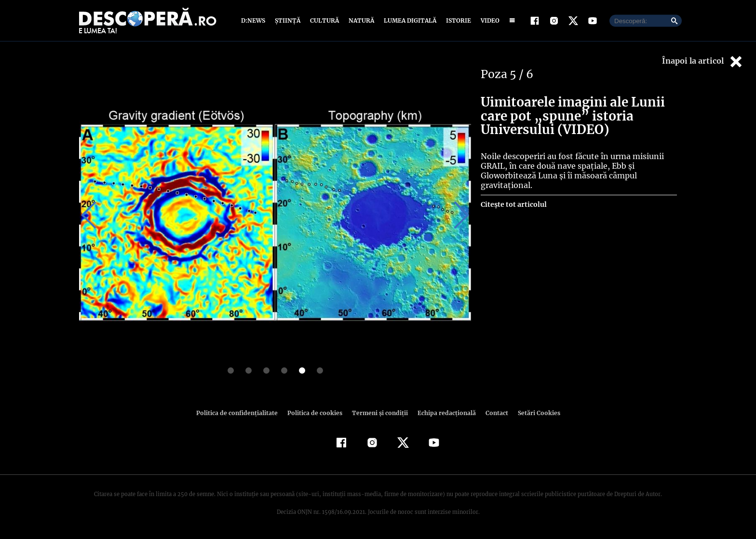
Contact (493, 413)
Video (488, 20)
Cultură (324, 20)
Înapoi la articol (703, 61)
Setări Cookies (534, 413)
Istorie (457, 20)
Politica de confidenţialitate (241, 413)
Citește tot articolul (513, 204)
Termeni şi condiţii (378, 413)
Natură (360, 20)
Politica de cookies (316, 413)
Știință (288, 20)
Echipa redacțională (444, 413)
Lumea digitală (408, 20)
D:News (255, 20)
